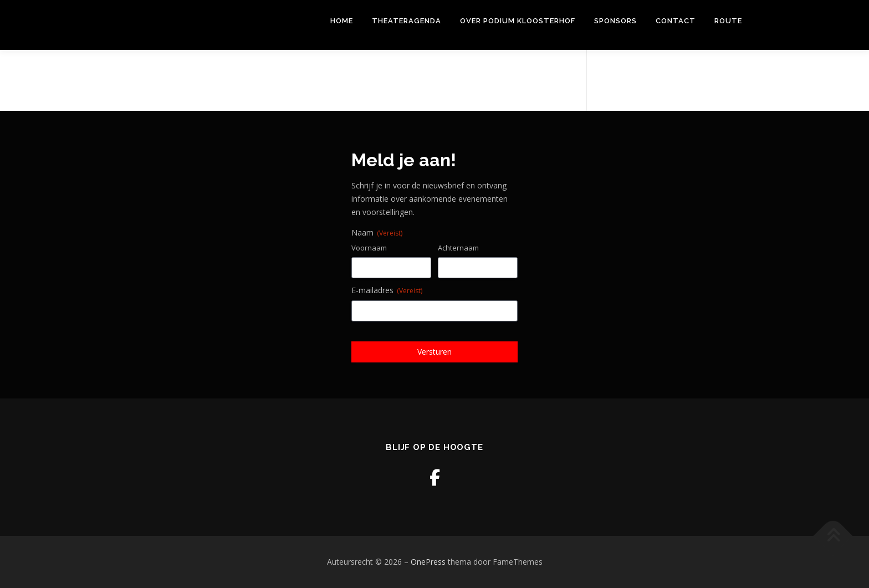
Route (728, 21)
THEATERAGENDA (407, 21)
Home (342, 21)
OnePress (428, 562)
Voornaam (369, 248)
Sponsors (615, 21)
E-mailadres (387, 290)
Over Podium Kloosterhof (518, 21)
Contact (676, 21)
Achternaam (458, 248)
